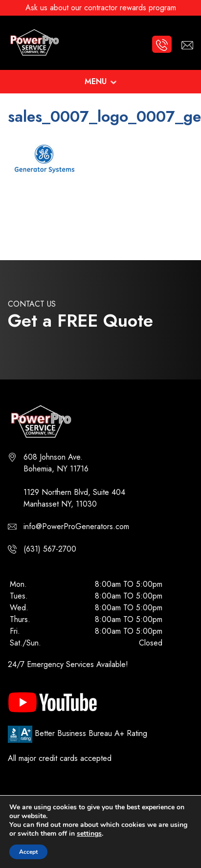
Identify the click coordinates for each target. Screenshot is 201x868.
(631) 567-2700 (50, 549)
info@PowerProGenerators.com (76, 526)
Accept (28, 852)
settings (89, 834)
